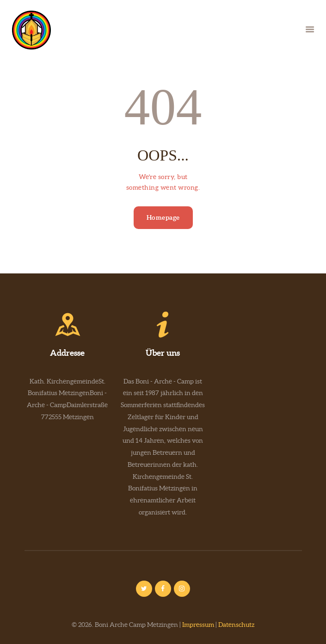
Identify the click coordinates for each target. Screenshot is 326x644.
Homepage (163, 217)
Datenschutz (236, 625)
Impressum (198, 625)
